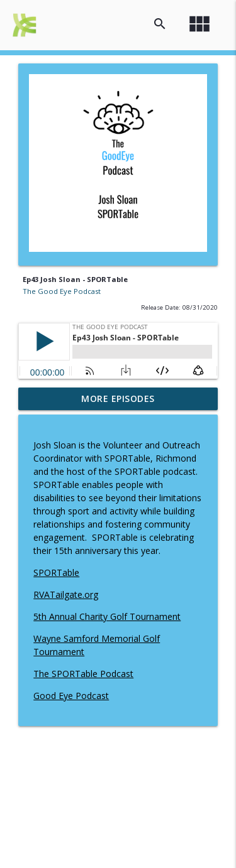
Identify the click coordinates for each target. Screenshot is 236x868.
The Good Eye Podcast (62, 291)
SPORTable (56, 572)
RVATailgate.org (66, 594)
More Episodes (118, 399)
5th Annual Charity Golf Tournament (107, 616)
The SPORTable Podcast (83, 674)
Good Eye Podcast (71, 696)
